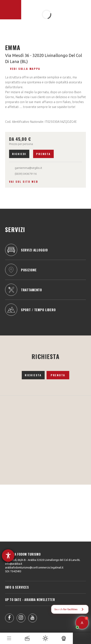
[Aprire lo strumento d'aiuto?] (8, 556)
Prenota (43, 154)
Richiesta (33, 375)
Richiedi (19, 154)
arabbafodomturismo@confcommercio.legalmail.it (34, 568)
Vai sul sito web (24, 181)
